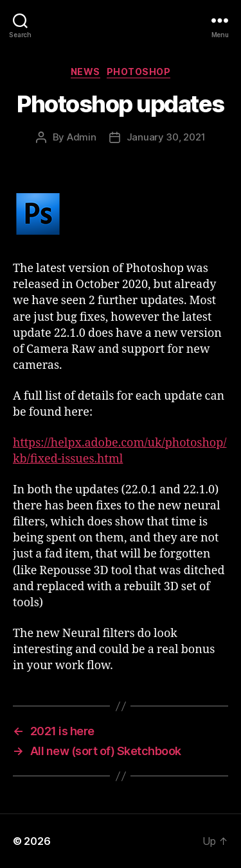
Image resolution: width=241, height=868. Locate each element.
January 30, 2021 (166, 137)
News (85, 72)
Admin (82, 137)
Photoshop (139, 72)
